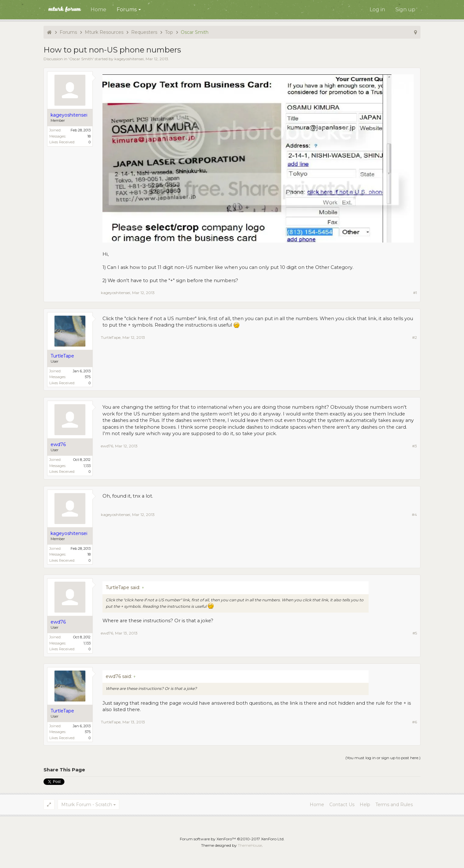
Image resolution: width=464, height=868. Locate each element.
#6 (415, 722)
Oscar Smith (81, 59)
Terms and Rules (394, 805)
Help (365, 805)
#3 (415, 446)
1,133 (87, 466)
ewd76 (107, 446)
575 (88, 377)
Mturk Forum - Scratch (87, 805)
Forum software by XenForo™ (232, 839)
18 (89, 136)
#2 (415, 337)
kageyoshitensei (129, 59)
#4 (414, 515)
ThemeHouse (250, 845)
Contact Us (342, 805)
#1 (415, 293)
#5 (415, 633)
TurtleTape (111, 337)
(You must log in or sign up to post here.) (383, 758)
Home (98, 10)
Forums (127, 10)
